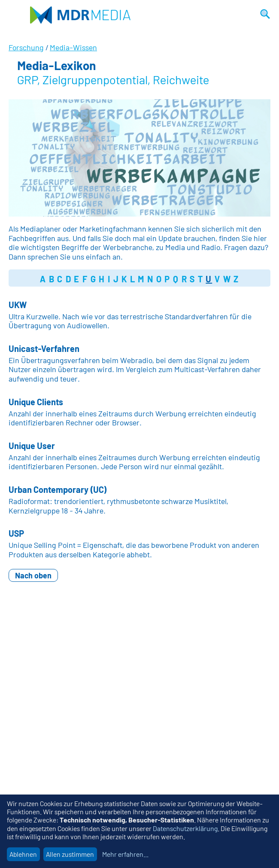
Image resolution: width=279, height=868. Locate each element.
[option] (139, 158)
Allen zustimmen (70, 854)
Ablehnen (23, 854)
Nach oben (33, 575)
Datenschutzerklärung (185, 828)
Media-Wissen (73, 47)
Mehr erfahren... (125, 854)
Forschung (26, 47)
